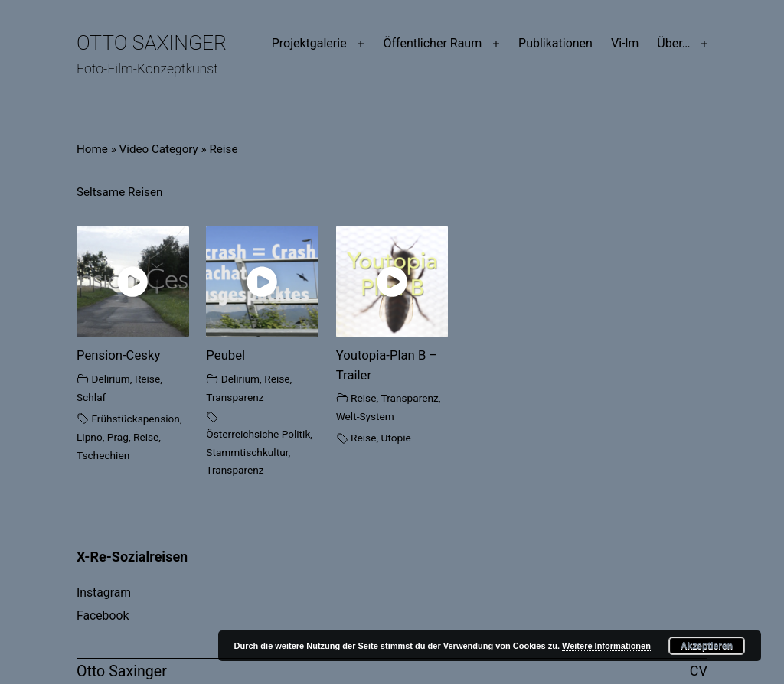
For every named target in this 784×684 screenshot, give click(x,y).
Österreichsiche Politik (258, 434)
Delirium (110, 379)
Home (92, 149)
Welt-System (365, 416)
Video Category (159, 149)
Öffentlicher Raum (432, 43)
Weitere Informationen (606, 646)
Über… (673, 43)
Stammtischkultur (247, 452)
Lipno (90, 437)
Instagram (104, 593)
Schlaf (91, 397)
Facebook (103, 616)
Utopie (396, 438)
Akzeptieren (707, 646)
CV (699, 671)
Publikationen (555, 43)
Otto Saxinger (152, 43)
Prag (118, 437)
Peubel (225, 355)
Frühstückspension (136, 419)
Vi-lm (625, 43)
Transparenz (235, 397)
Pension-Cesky (118, 355)
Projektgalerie (309, 43)
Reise (147, 379)
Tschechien (103, 455)
